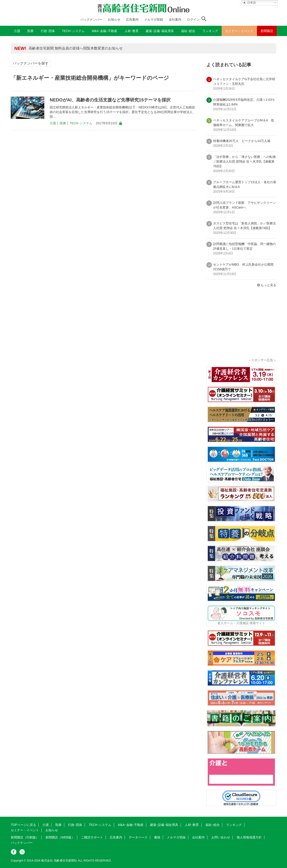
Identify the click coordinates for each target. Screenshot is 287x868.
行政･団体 (75, 825)
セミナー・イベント (25, 830)
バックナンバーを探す (31, 63)
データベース (138, 837)
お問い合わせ (221, 837)
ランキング (234, 825)
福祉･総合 (213, 825)
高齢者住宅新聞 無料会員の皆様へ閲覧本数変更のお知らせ (76, 48)
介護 (53, 123)
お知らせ (114, 19)
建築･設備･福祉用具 (164, 825)
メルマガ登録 (154, 19)
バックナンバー (91, 19)
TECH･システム (81, 123)
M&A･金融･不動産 (131, 825)
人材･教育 (192, 825)
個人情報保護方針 (249, 837)
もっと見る (268, 285)
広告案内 (132, 19)
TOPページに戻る (23, 825)
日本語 (249, 3)
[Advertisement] (241, 329)
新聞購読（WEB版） (60, 837)
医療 (63, 123)
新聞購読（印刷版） (25, 837)
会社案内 (175, 19)
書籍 (157, 837)
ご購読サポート (92, 837)
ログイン (193, 19)
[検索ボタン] (204, 19)
